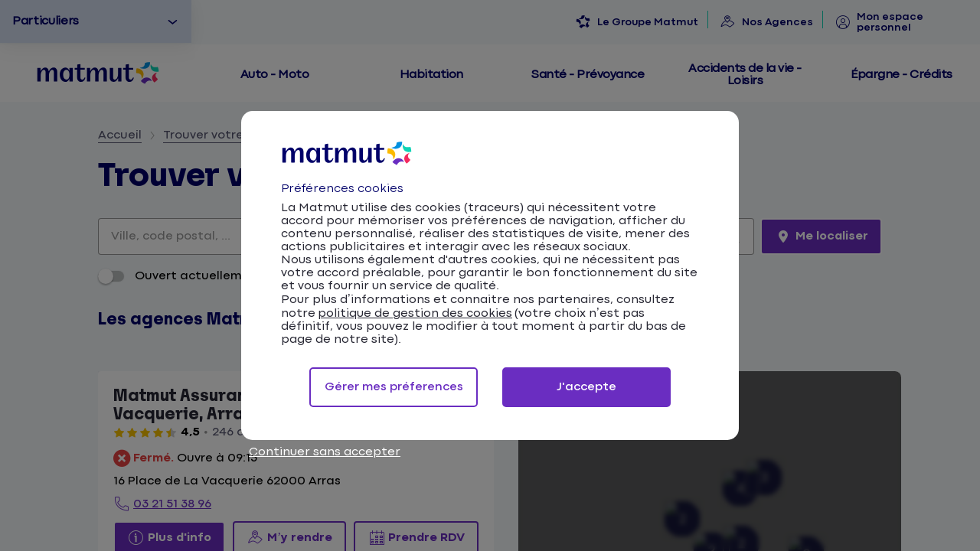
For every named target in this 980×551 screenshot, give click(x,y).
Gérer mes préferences (394, 387)
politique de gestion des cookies (415, 313)
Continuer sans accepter (325, 452)
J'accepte (586, 387)
